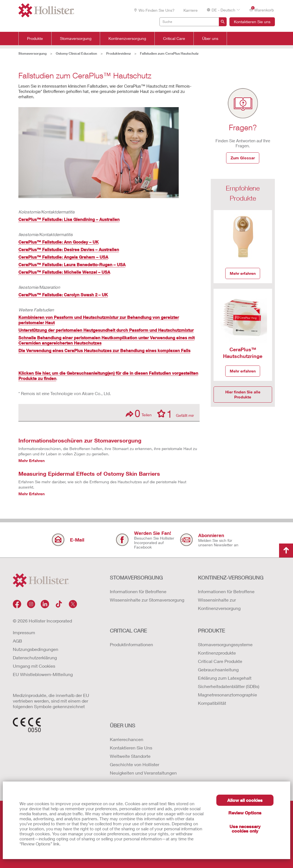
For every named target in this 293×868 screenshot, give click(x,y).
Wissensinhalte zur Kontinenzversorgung (219, 604)
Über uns (210, 39)
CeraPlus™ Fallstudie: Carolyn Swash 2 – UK (63, 295)
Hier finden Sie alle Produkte (243, 394)
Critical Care (174, 39)
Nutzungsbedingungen (36, 649)
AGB (17, 641)
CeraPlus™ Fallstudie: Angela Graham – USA (63, 257)
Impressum (24, 632)
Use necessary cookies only (245, 829)
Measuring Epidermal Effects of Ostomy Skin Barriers (89, 473)
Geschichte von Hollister (135, 764)
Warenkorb (261, 10)
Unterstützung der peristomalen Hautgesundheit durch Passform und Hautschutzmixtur (106, 330)
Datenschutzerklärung (35, 657)
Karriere (191, 10)
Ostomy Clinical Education (76, 53)
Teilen (139, 413)
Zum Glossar (243, 158)
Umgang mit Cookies (34, 666)
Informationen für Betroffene (138, 591)
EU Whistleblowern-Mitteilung (43, 674)
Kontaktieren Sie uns (252, 22)
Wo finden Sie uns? (154, 10)
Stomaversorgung (76, 39)
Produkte (35, 39)
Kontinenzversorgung (127, 39)
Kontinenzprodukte (217, 653)
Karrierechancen (127, 739)
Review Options (245, 813)
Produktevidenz (118, 53)
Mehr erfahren (243, 273)
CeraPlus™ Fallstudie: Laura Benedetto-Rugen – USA (72, 265)
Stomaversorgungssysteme (225, 644)
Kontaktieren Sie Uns (131, 748)
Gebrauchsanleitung (218, 669)
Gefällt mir (176, 413)
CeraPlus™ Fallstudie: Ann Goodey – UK (59, 242)
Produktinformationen (131, 644)
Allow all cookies (245, 800)
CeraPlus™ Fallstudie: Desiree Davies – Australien (69, 249)
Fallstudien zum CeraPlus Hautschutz (169, 53)
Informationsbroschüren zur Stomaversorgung (80, 440)
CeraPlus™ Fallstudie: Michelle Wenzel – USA (64, 272)
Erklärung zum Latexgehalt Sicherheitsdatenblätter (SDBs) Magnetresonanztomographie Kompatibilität (229, 690)
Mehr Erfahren (32, 461)
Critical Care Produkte (220, 661)
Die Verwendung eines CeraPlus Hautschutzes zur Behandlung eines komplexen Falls (104, 350)
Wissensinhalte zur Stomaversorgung (147, 600)
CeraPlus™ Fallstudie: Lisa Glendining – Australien (69, 219)
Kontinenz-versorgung (231, 578)
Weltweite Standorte (130, 756)
